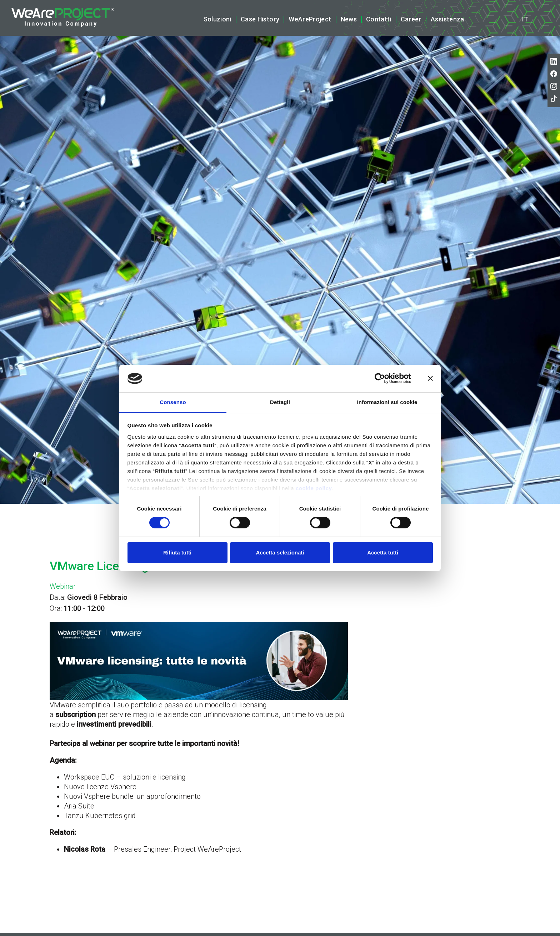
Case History (260, 19)
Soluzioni (217, 19)
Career (411, 19)
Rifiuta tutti (177, 552)
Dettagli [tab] (280, 402)
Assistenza (447, 19)
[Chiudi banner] (430, 378)
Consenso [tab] (173, 402)
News (349, 19)
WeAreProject (310, 19)
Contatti (379, 19)
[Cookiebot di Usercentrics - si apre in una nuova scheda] (380, 378)
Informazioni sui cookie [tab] (387, 402)
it (525, 19)
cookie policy (314, 488)
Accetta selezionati (280, 552)
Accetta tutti (383, 552)
